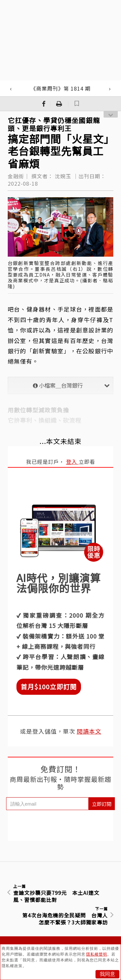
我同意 (107, 974)
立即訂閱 (102, 804)
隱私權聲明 (97, 954)
